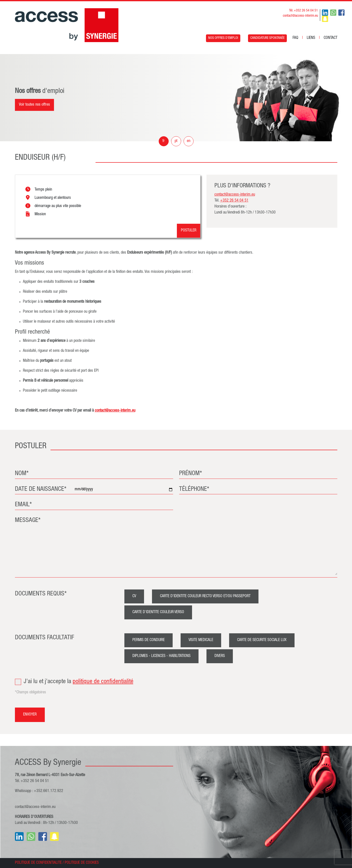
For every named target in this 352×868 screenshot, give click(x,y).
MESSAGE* (28, 521)
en (189, 141)
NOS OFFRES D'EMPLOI (223, 38)
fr (164, 141)
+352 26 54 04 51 (234, 201)
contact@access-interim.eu (300, 16)
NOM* (22, 474)
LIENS (311, 38)
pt (176, 141)
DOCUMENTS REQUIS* (41, 594)
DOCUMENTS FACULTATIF (45, 638)
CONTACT (330, 38)
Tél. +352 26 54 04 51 (303, 11)
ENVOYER (30, 715)
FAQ (295, 38)
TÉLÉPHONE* (194, 489)
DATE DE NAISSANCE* (41, 489)
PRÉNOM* (191, 474)
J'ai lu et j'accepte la (176, 682)
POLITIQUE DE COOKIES (82, 863)
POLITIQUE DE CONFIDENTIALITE (38, 863)
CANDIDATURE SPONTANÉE (267, 38)
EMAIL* (23, 505)
